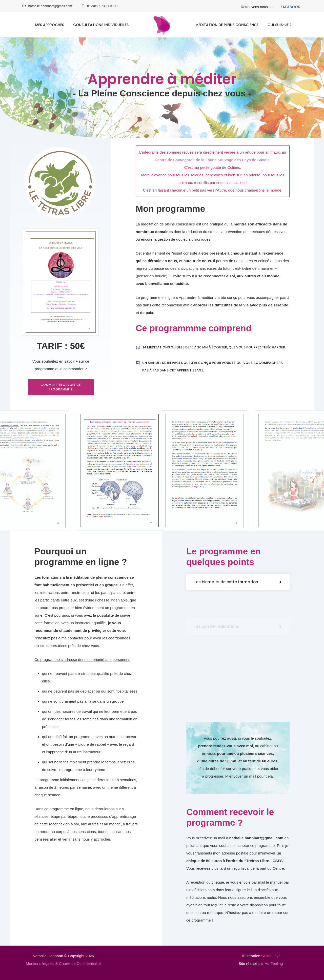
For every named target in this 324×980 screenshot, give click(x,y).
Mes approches (50, 25)
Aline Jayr (271, 956)
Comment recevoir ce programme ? (61, 387)
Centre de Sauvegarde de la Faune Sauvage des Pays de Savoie (212, 160)
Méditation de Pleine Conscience (227, 25)
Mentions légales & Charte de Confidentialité (63, 963)
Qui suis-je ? (280, 25)
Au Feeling (274, 963)
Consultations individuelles (101, 25)
